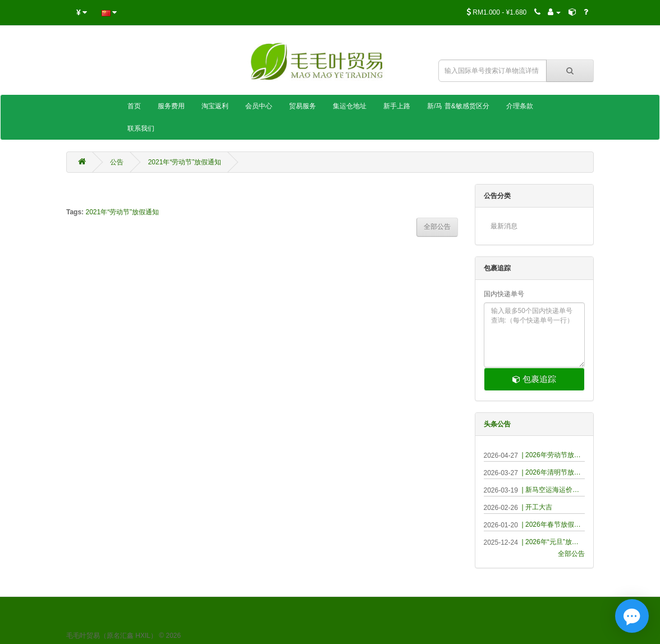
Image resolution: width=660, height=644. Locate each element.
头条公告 (497, 424)
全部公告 (571, 554)
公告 (117, 162)
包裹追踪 (534, 379)
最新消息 (504, 226)
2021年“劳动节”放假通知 (185, 162)
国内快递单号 (504, 294)
